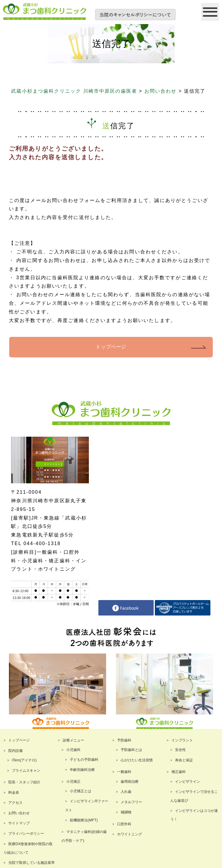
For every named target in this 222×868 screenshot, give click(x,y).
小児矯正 (73, 781)
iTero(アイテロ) (24, 760)
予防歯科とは (131, 750)
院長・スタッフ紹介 (24, 782)
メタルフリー (131, 802)
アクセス (15, 802)
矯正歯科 (179, 772)
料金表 (14, 792)
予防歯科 (124, 740)
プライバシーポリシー (26, 833)
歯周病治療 (130, 781)
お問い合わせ (19, 813)
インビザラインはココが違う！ (194, 815)
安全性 (180, 750)
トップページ (111, 347)
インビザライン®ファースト (87, 806)
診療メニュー (73, 740)
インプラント (182, 740)
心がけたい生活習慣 (137, 760)
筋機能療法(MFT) (84, 820)
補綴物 (126, 812)
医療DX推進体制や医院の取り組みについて (28, 848)
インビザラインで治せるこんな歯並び (194, 796)
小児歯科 (73, 750)
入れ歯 (126, 791)
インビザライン (188, 781)
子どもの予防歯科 (84, 759)
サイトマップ (19, 823)
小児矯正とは (81, 791)
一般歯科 (124, 772)
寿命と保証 (184, 760)
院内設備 (15, 750)
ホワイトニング (130, 834)
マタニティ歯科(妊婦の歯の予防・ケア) (84, 836)
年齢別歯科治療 (82, 769)
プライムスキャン (26, 770)
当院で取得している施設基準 (32, 862)
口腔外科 (124, 824)
